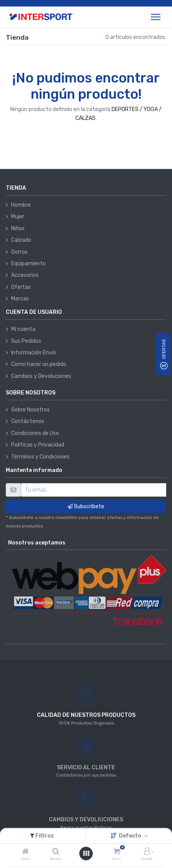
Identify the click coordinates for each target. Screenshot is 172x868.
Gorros (19, 252)
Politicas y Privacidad (38, 445)
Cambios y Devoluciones (41, 376)
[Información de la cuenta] (147, 852)
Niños (18, 228)
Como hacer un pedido (39, 364)
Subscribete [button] (86, 506)
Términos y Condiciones (40, 457)
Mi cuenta (23, 329)
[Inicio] (25, 852)
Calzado (21, 240)
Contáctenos (28, 421)
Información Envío (34, 353)
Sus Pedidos (26, 341)
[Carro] (117, 852)
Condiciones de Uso (35, 433)
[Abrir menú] (86, 854)
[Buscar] (56, 852)
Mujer (18, 217)
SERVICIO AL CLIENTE (86, 768)
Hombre (21, 205)
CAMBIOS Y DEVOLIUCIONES (86, 820)
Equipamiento (28, 264)
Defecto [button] (131, 836)
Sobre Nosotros (30, 410)
